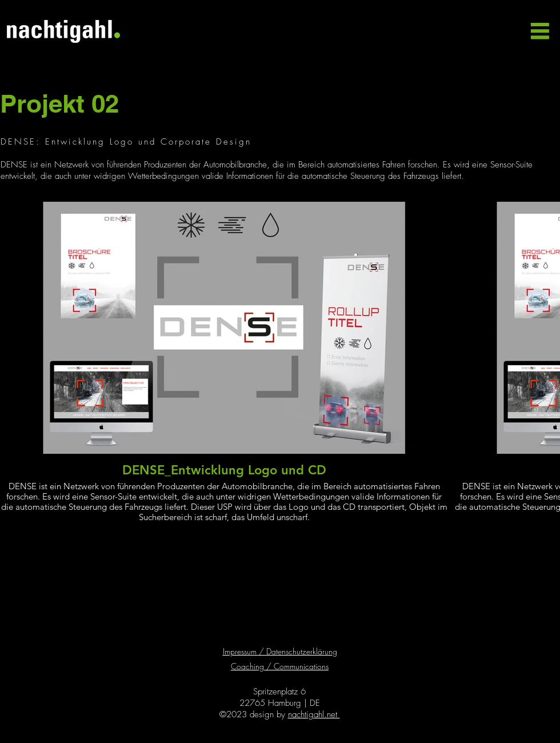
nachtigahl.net (314, 714)
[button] (539, 31)
